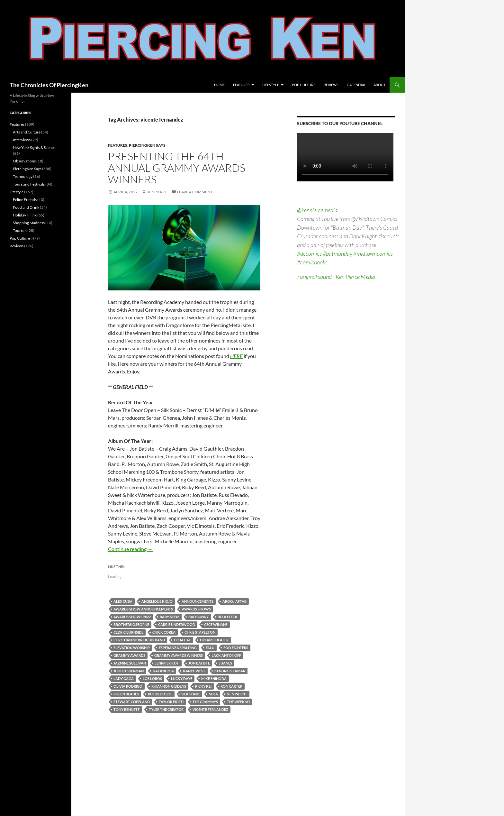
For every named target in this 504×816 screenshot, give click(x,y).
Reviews (331, 85)
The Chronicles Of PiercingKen (49, 85)
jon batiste (199, 663)
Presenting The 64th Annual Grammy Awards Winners (177, 168)
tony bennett (127, 709)
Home (219, 85)
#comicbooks (312, 262)
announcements (198, 601)
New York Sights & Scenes (34, 147)
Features (241, 85)
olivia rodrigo (128, 686)
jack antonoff (226, 655)
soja (213, 694)
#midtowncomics (373, 253)
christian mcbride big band (139, 640)
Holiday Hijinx (25, 215)
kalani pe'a (163, 671)
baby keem (170, 617)
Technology (23, 176)
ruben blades (126, 694)
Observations (24, 161)
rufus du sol (160, 694)
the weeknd (238, 702)
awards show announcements (143, 609)
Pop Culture (304, 85)
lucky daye (182, 678)
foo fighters (236, 648)
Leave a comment (195, 192)
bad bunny (198, 617)
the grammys (205, 702)
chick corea (164, 632)
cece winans (216, 624)
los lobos (152, 678)
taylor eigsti (171, 702)
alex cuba (123, 601)
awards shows (196, 609)
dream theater (214, 640)
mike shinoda (214, 678)
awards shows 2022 (132, 617)
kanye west (194, 671)
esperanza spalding (178, 648)
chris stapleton (200, 632)
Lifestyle (271, 85)
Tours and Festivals (29, 184)
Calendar (356, 85)
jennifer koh (167, 663)
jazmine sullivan (130, 663)
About (379, 85)
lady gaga (124, 678)
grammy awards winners (179, 655)
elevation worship (132, 648)
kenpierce (157, 192)
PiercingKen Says (147, 145)
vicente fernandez (210, 709)
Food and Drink (26, 207)
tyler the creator (166, 709)
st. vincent (237, 694)
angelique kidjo (157, 601)
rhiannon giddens (169, 686)
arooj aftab (234, 601)
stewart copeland (132, 702)
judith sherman (129, 671)
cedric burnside (128, 632)
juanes (225, 663)
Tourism (20, 230)
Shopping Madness (29, 223)
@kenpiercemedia (317, 210)
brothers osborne (131, 624)
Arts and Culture (27, 132)
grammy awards (129, 655)
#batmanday (337, 253)
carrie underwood (177, 624)
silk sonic (191, 694)
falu (210, 648)
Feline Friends (25, 200)
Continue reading (130, 549)
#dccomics (309, 253)
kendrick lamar (230, 671)
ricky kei (203, 686)
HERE (236, 356)
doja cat (182, 640)
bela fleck (228, 617)
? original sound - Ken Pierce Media (336, 277)
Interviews (22, 140)
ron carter (231, 686)
